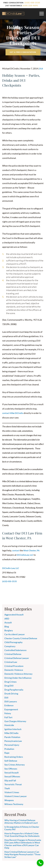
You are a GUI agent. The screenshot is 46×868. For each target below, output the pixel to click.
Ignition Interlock (13, 729)
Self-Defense (11, 760)
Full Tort (8, 717)
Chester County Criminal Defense (21, 638)
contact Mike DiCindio (13, 413)
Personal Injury (12, 745)
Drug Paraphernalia (14, 689)
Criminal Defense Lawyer (17, 658)
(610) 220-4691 (30, 5)
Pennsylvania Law (13, 741)
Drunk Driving (11, 693)
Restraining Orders (14, 756)
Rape (7, 753)
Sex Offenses (11, 768)
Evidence (9, 705)
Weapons (9, 800)
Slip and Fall (10, 780)
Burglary (9, 630)
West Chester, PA (32, 550)
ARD (7, 618)
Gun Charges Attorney (15, 721)
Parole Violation (12, 737)
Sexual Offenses (12, 776)
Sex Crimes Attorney (15, 764)
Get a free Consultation (23, 52)
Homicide (9, 725)
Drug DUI (9, 685)
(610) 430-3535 (32, 2)
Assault (8, 622)
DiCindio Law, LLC (11, 568)
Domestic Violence (14, 670)
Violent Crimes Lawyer (16, 796)
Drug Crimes (10, 681)
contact (16, 550)
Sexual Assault (12, 772)
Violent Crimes (12, 792)
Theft (7, 788)
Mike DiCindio (11, 733)
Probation (9, 749)
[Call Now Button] (40, 863)
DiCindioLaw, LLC (25, 555)
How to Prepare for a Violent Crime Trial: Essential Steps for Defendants (22, 834)
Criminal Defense (13, 654)
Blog (7, 626)
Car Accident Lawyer (15, 634)
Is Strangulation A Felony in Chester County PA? (22, 828)
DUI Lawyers (11, 701)
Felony (8, 713)
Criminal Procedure (14, 666)
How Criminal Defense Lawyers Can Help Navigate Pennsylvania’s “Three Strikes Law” (22, 854)
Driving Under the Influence (18, 677)
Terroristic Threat (13, 784)
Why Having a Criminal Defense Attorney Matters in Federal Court (21, 821)
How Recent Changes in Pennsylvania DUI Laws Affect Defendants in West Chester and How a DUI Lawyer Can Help (23, 844)
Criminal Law (11, 662)
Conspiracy (10, 646)
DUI (41, 69)
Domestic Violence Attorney (18, 674)
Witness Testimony (14, 804)
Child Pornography (13, 642)
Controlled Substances (15, 650)
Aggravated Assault (14, 614)
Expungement (11, 709)
